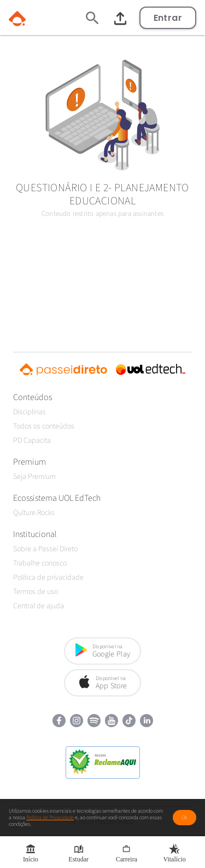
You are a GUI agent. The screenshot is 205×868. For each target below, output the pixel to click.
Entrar (168, 18)
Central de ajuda (39, 606)
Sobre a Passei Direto (45, 549)
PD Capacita (32, 441)
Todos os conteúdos (44, 426)
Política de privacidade (48, 578)
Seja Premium (34, 477)
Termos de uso (36, 592)
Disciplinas (30, 412)
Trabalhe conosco (40, 563)
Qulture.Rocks (34, 513)
